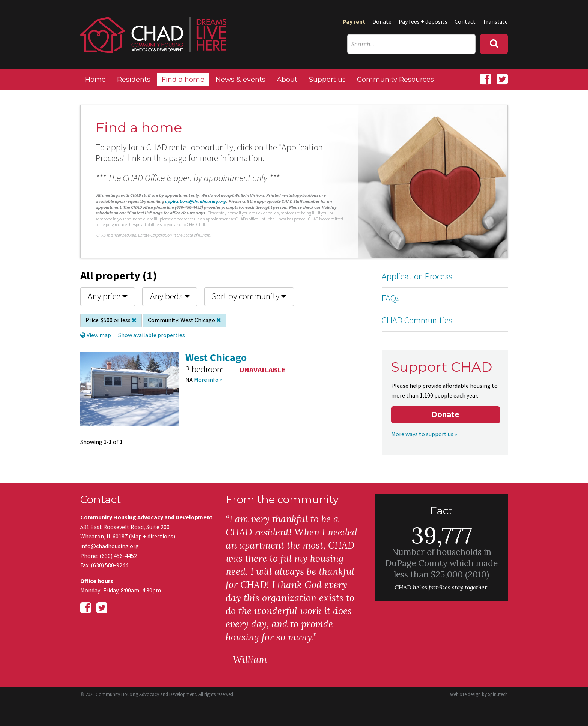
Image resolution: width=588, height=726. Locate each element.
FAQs (391, 298)
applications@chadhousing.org (196, 201)
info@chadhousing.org (109, 546)
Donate (382, 21)
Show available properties (151, 335)
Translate (495, 21)
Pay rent (354, 21)
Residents (134, 79)
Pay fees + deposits (423, 21)
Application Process (417, 276)
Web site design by (479, 694)
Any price (108, 296)
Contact (465, 21)
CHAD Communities (417, 320)
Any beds (170, 296)
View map (96, 335)
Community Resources (395, 79)
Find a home (183, 79)
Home (95, 79)
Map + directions (152, 536)
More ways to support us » (424, 434)
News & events (241, 79)
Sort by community (249, 296)
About (287, 79)
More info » (208, 379)
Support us (327, 79)
